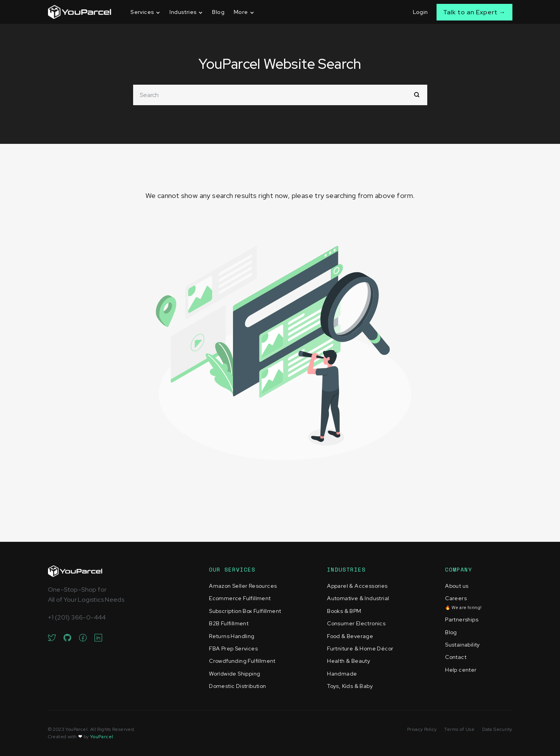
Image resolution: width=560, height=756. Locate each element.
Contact (456, 657)
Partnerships (462, 619)
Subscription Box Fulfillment (245, 611)
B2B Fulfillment (229, 623)
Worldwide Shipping (235, 674)
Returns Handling (232, 636)
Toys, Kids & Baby (350, 686)
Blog (218, 12)
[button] (145, 12)
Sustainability (462, 645)
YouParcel (102, 737)
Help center (461, 670)
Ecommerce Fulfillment (240, 598)
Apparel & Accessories (357, 586)
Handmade (342, 674)
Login (420, 12)
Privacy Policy (422, 729)
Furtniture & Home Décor (360, 648)
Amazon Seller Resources (243, 586)
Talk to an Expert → (474, 12)
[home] (80, 12)
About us (457, 586)
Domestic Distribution (237, 686)
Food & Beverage (350, 636)
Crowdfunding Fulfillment (242, 661)
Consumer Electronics (356, 623)
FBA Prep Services (233, 648)
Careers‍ (463, 602)
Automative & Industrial (358, 598)
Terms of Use (459, 729)
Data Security (497, 729)
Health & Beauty (349, 661)
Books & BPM (344, 611)
